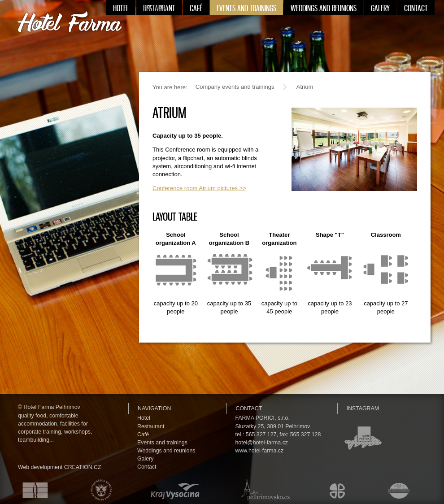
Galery (145, 459)
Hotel (144, 418)
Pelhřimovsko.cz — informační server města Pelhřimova (263, 490)
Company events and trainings (235, 87)
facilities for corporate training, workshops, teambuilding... (55, 432)
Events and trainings (162, 443)
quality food (32, 416)
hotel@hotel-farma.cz (262, 443)
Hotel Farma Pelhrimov (52, 407)
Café (143, 434)
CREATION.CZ (83, 467)
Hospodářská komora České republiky (99, 490)
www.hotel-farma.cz (260, 451)
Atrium (305, 87)
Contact (147, 467)
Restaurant (151, 426)
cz (149, 7)
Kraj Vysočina (174, 490)
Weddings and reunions (166, 451)
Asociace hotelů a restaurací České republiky (30, 490)
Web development (40, 467)
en (161, 7)
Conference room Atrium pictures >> (199, 188)
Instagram (363, 408)
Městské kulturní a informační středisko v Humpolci (339, 490)
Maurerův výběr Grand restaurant (401, 490)
